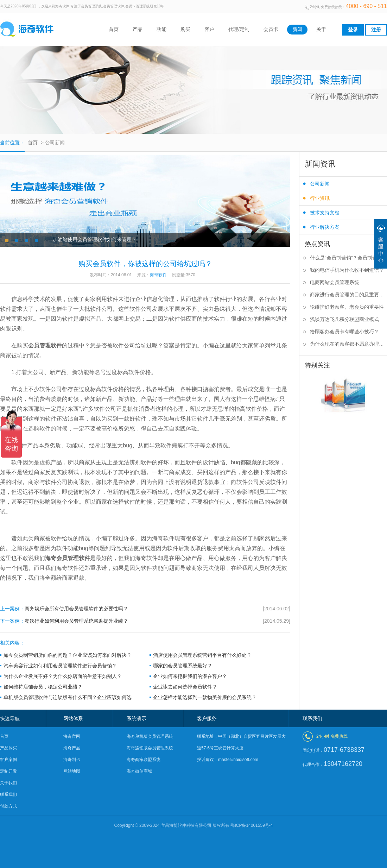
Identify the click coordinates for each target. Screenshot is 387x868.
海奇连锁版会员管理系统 (150, 748)
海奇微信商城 (139, 771)
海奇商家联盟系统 (144, 760)
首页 (114, 29)
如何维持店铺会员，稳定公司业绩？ (43, 687)
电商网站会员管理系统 (335, 282)
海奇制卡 (72, 760)
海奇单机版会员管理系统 (150, 736)
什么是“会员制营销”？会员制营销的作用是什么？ (348, 258)
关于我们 (8, 783)
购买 (185, 29)
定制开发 (8, 771)
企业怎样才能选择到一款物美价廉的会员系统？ (205, 697)
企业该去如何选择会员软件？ (185, 687)
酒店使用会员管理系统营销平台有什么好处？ (202, 655)
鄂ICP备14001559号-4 (252, 825)
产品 (138, 29)
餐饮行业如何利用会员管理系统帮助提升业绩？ (145, 621)
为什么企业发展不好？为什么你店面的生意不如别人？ (63, 676)
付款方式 (8, 806)
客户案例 (8, 760)
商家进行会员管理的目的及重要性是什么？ (348, 295)
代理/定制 (239, 29)
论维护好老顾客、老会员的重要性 (347, 307)
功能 (161, 29)
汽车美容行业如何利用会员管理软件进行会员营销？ (60, 666)
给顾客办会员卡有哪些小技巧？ (344, 332)
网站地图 (72, 771)
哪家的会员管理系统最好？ (183, 666)
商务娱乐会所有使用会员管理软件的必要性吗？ (145, 609)
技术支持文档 (325, 213)
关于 (321, 29)
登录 (353, 30)
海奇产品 (72, 748)
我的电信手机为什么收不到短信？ (347, 270)
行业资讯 (320, 198)
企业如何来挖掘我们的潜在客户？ (190, 676)
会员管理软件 (45, 345)
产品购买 (8, 748)
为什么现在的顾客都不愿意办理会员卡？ (348, 344)
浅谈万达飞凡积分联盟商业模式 (344, 319)
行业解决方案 (325, 227)
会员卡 (271, 29)
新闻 (297, 29)
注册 (376, 30)
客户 (209, 29)
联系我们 (8, 794)
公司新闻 (320, 184)
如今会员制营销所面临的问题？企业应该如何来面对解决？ (68, 655)
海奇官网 (72, 736)
